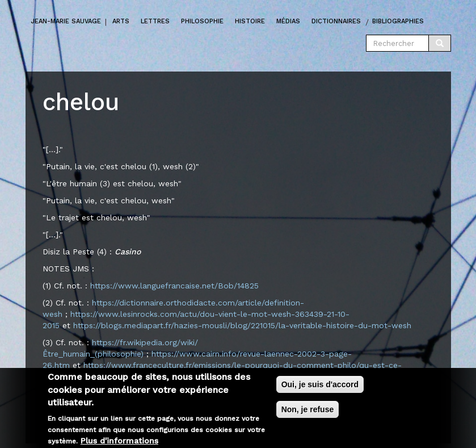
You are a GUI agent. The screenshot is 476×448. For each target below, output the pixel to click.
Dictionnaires (336, 21)
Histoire (250, 21)
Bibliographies (398, 21)
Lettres (155, 21)
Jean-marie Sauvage (66, 21)
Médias (288, 21)
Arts (121, 21)
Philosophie (202, 21)
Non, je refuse (308, 414)
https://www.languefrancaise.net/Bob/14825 (174, 286)
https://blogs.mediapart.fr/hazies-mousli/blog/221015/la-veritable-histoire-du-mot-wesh (242, 325)
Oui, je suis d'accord (320, 389)
